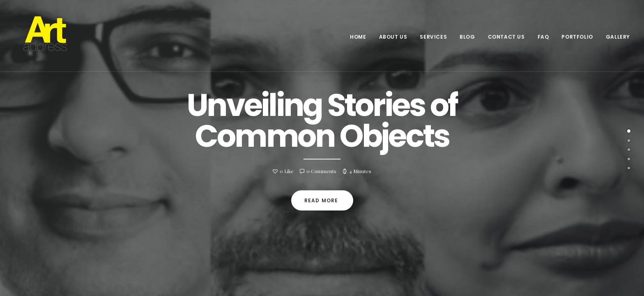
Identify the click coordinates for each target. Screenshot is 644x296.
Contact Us (506, 37)
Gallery (618, 37)
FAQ (543, 37)
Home (358, 37)
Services (433, 37)
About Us (393, 37)
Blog (467, 37)
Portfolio (577, 37)
